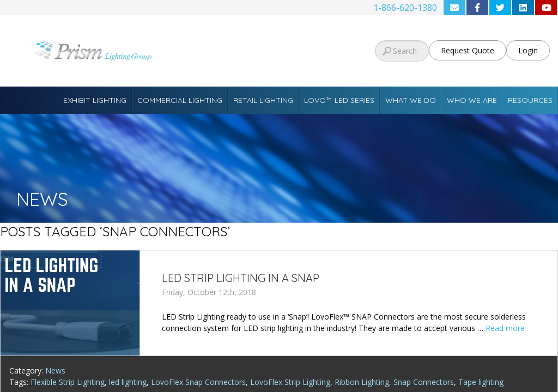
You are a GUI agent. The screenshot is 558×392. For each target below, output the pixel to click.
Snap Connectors (424, 382)
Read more (505, 328)
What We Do (411, 100)
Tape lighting (481, 382)
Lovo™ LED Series (339, 100)
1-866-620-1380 (405, 8)
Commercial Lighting (180, 100)
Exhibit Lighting (95, 100)
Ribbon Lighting (362, 382)
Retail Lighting (263, 100)
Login (528, 50)
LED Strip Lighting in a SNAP (241, 278)
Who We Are (472, 100)
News (55, 370)
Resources (530, 100)
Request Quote (468, 50)
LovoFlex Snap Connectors (198, 382)
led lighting (128, 382)
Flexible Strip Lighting (68, 382)
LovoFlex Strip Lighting (290, 382)
